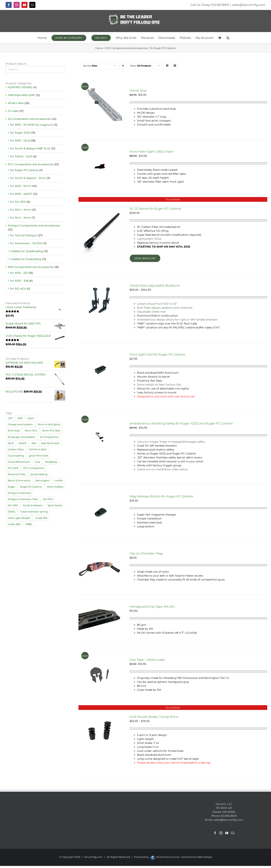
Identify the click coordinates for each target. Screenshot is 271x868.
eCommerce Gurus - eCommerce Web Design (184, 857)
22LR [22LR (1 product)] (11, 443)
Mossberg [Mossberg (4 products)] (51, 462)
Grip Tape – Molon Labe (147, 660)
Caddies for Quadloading (27, 251)
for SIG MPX (18, 202)
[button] (228, 38)
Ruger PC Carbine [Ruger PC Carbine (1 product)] (31, 487)
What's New (16, 103)
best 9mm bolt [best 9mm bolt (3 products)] (50, 443)
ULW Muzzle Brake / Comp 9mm (154, 717)
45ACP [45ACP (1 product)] (22, 443)
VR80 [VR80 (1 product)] (29, 524)
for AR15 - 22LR (20, 141)
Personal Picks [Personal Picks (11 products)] (17, 474)
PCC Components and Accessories (31, 164)
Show (141, 66)
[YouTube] (227, 833)
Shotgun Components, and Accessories (34, 226)
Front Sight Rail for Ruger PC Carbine (157, 354)
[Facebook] (215, 833)
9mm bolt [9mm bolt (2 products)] (14, 431)
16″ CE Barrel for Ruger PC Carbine (155, 209)
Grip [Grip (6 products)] (37, 462)
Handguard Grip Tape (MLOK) (152, 607)
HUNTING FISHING (20, 87)
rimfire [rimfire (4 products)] (59, 481)
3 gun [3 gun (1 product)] (31, 418)
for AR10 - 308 (19, 281)
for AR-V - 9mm (21, 210)
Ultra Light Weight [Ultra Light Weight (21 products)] (19, 518)
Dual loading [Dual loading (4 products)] (16, 456)
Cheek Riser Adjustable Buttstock (155, 286)
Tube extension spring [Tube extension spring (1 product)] (34, 512)
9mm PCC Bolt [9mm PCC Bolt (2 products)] (51, 431)
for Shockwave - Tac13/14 (26, 243)
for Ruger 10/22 (20, 133)
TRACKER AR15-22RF (21, 95)
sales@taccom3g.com (249, 5)
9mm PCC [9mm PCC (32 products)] (31, 431)
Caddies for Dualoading (26, 259)
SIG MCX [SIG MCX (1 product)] (48, 499)
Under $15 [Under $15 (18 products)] (41, 518)
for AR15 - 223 (19, 273)
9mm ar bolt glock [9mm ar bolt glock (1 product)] (49, 424)
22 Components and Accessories (29, 119)
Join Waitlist (145, 258)
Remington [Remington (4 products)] (42, 481)
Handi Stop (138, 91)
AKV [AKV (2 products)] (34, 443)
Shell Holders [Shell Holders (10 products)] (55, 487)
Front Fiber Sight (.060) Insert (151, 152)
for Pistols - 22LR (21, 156)
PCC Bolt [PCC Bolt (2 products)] (13, 468)
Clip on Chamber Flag (146, 553)
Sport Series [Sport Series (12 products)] (55, 505)
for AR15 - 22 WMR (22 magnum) (32, 125)
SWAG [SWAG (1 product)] (12, 512)
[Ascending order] (123, 66)
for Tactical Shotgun (24, 235)
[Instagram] (221, 833)
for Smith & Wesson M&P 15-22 (30, 148)
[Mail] (233, 833)
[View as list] (175, 66)
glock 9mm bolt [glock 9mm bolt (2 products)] (39, 456)
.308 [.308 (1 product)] (20, 418)
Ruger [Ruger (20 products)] (11, 487)
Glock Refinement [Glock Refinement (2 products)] (19, 462)
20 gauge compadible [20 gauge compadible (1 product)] (21, 437)
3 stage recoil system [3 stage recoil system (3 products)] (20, 424)
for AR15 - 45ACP (21, 194)
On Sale (13, 111)
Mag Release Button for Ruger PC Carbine (161, 496)
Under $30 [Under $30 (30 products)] (14, 524)
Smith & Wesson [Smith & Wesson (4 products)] (33, 505)
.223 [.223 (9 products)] (10, 418)
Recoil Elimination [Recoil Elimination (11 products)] (19, 481)
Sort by (90, 66)
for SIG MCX (18, 289)
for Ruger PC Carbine (24, 170)
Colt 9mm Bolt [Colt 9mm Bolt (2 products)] (38, 449)
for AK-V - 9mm (21, 218)
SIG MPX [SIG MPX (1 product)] (13, 505)
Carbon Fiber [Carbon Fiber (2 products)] (16, 449)
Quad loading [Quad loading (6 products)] (39, 474)
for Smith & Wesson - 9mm (28, 178)
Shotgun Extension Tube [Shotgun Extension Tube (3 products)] (23, 499)
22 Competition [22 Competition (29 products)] (49, 437)
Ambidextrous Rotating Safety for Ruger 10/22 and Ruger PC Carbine (181, 423)
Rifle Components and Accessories (31, 267)
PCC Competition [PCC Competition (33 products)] (34, 468)
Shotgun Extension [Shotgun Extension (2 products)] (19, 493)
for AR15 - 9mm (20, 186)
